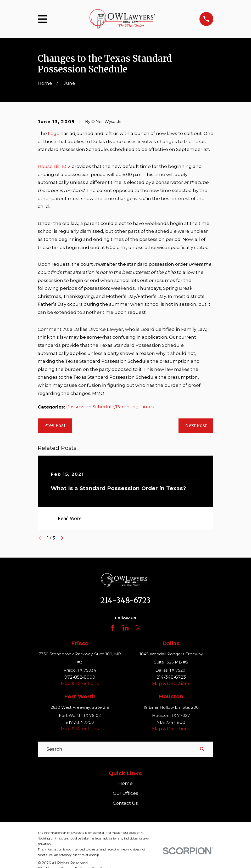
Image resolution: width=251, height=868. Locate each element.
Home (125, 783)
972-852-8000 (80, 677)
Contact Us (125, 803)
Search (54, 749)
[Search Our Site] (202, 749)
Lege (54, 133)
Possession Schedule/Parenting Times (110, 407)
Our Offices (125, 793)
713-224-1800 (171, 722)
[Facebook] (113, 628)
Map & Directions (80, 683)
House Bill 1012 (54, 166)
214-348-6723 (125, 600)
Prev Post (55, 426)
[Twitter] (138, 628)
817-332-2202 (80, 722)
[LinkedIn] (126, 628)
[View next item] (62, 538)
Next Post (196, 426)
